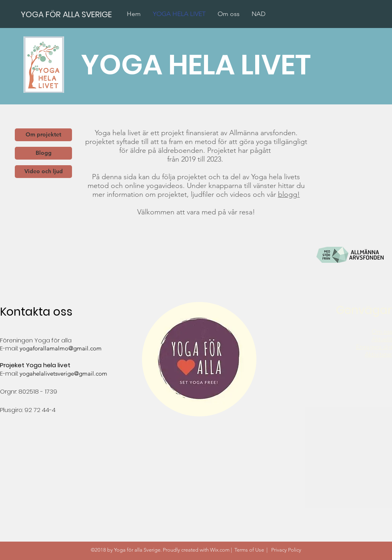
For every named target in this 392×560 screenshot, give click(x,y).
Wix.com (220, 550)
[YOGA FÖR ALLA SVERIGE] (67, 14)
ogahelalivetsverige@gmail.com (65, 373)
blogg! (289, 194)
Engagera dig (374, 347)
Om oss (382, 331)
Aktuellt (382, 339)
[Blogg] (43, 153)
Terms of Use (249, 550)
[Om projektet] (43, 135)
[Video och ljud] (43, 172)
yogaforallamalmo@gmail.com (61, 348)
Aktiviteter (378, 354)
